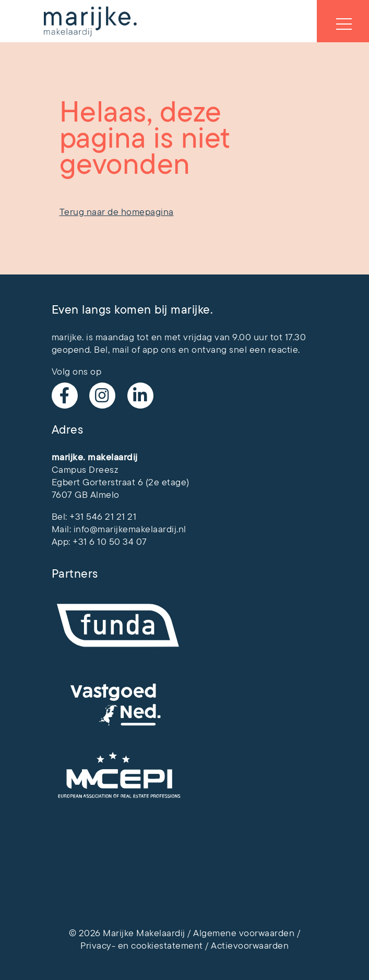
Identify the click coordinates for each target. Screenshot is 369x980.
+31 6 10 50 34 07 (110, 542)
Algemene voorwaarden (244, 933)
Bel (101, 350)
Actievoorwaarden (250, 946)
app (151, 350)
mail (121, 350)
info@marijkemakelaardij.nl (130, 529)
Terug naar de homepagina (117, 212)
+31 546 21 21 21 (103, 517)
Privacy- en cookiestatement (142, 946)
